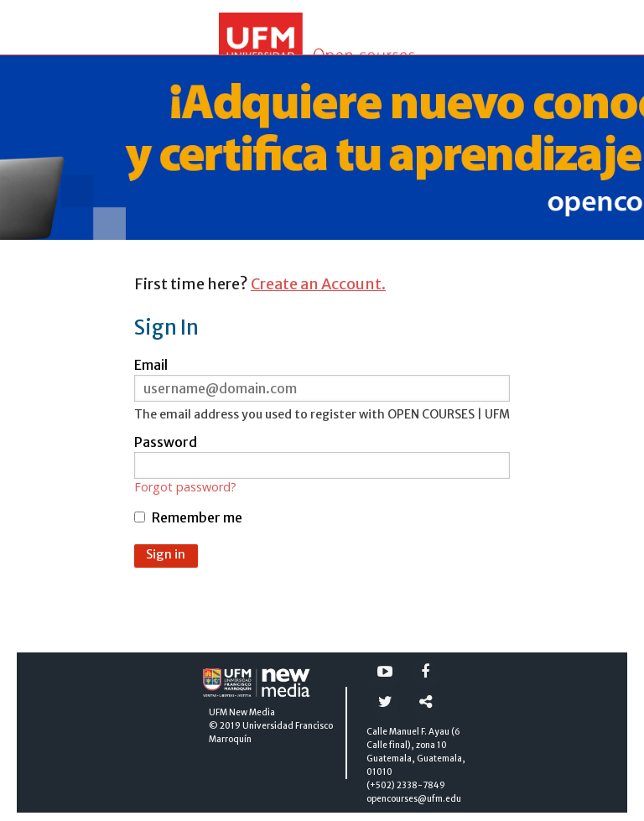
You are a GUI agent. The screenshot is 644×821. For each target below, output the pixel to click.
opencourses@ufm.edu (414, 799)
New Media (252, 712)
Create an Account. (318, 284)
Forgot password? (185, 487)
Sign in (166, 554)
